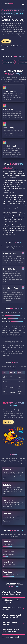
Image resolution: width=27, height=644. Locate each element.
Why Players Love (9, 62)
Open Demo (8, 423)
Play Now (6, 41)
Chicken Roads (7, 168)
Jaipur (8, 4)
